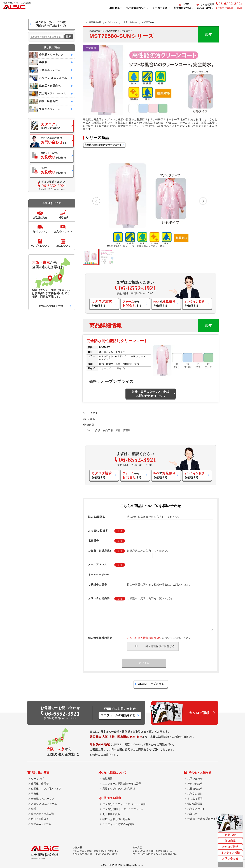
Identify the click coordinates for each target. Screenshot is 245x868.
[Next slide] (203, 201)
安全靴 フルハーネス (43, 799)
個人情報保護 (195, 804)
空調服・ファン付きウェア (46, 789)
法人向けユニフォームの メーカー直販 (124, 804)
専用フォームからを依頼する (53, 155)
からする (132, 304)
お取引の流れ (195, 794)
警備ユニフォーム (41, 824)
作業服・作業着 (40, 784)
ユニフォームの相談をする (118, 715)
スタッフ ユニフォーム (44, 804)
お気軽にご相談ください (52, 306)
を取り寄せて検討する (51, 126)
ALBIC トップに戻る (151, 684)
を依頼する (102, 303)
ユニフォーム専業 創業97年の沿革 (122, 784)
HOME (186, 4)
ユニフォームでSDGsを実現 (118, 824)
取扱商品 (230, 841)
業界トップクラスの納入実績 (119, 789)
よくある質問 (207, 4)
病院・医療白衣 (40, 819)
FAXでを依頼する (53, 170)
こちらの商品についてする (54, 140)
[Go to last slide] (96, 201)
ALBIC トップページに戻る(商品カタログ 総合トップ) (51, 24)
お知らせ (192, 814)
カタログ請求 (230, 847)
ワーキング (37, 779)
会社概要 (108, 779)
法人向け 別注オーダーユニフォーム (123, 809)
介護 (34, 809)
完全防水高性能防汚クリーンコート (103, 145)
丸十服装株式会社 (93, 22)
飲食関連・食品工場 (42, 814)
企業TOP (230, 835)
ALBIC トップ (111, 22)
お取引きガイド (196, 809)
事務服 (35, 794)
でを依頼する (164, 303)
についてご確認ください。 (161, 638)
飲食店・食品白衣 (129, 22)
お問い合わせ (230, 858)
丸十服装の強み (111, 814)
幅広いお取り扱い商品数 (116, 819)
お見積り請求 (195, 789)
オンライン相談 (230, 853)
